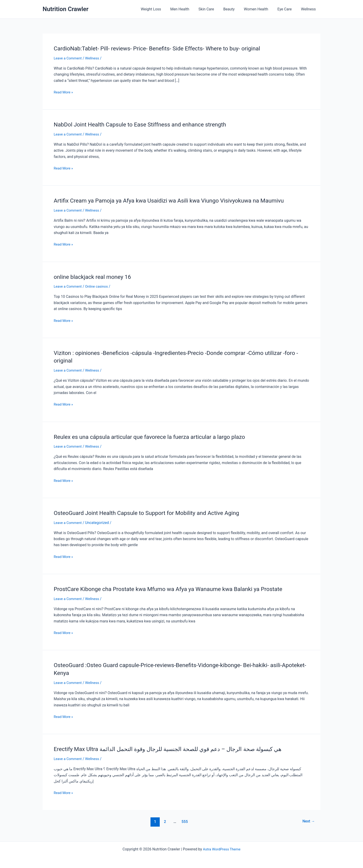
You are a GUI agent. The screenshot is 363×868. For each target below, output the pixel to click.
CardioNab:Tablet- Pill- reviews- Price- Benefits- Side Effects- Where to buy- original (163, 48)
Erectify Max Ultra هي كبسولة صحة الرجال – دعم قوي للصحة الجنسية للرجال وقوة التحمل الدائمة (177, 748)
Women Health (261, 9)
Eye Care (287, 9)
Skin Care (214, 9)
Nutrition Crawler (66, 9)
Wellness (309, 9)
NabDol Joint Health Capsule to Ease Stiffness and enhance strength (145, 124)
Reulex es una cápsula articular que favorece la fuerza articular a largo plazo (155, 436)
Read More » (64, 92)
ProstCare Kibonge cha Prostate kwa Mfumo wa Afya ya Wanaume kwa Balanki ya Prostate (175, 588)
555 (184, 820)
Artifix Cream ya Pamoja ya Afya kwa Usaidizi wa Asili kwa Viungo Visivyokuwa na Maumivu (176, 200)
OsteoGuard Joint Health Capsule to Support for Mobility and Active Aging (152, 512)
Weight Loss (163, 9)
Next (308, 820)
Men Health (190, 9)
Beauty (236, 9)
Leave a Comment (69, 58)
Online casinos (99, 286)
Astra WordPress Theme (222, 848)
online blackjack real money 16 (95, 276)
